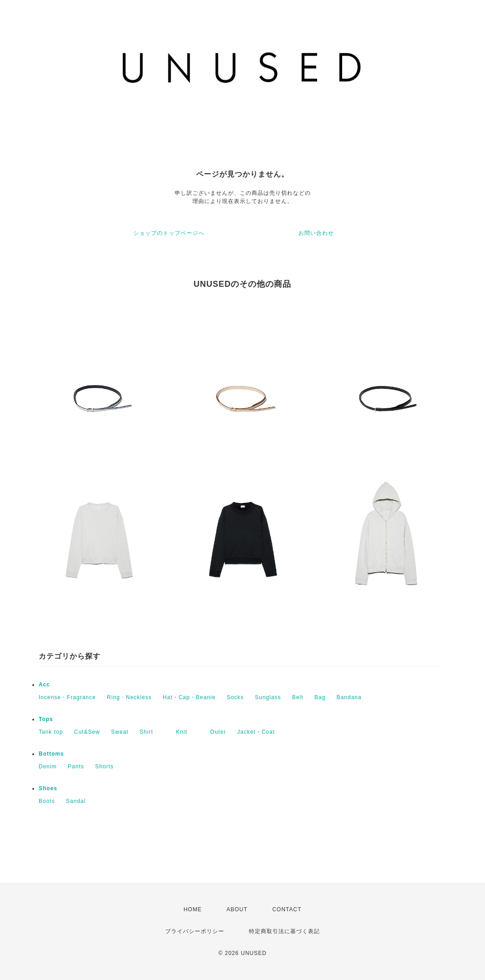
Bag (320, 697)
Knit (188, 732)
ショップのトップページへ (169, 233)
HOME (192, 909)
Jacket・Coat (256, 732)
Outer (218, 732)
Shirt (152, 732)
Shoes (48, 788)
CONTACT (287, 909)
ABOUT (237, 909)
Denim (48, 767)
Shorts (104, 767)
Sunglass (268, 697)
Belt (298, 697)
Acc (44, 685)
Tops (46, 719)
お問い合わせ (316, 233)
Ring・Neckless (129, 697)
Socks (235, 697)
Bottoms (51, 754)
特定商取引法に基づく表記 (284, 931)
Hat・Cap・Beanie (189, 697)
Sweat (120, 732)
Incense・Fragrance (67, 697)
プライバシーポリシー (195, 931)
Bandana (349, 697)
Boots (47, 801)
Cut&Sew (87, 732)
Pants (76, 767)
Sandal (76, 801)
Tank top (51, 732)
